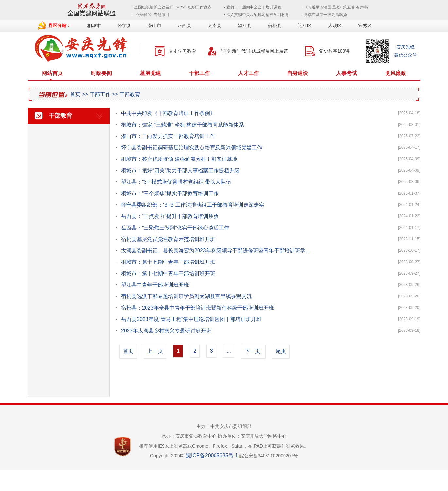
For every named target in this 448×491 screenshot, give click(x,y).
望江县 (245, 25)
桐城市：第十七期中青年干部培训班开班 (168, 262)
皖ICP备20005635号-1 (212, 456)
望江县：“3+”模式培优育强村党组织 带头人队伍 (176, 182)
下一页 (252, 351)
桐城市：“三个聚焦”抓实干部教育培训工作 (170, 193)
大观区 (335, 25)
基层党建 (150, 73)
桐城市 (94, 25)
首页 (75, 94)
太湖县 (215, 25)
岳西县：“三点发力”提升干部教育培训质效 (170, 216)
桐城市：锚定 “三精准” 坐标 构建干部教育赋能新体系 (182, 125)
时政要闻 (101, 73)
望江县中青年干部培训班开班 (155, 285)
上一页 (155, 351)
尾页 (281, 351)
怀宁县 (124, 25)
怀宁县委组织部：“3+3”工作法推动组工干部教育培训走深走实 (193, 205)
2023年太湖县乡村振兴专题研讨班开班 (166, 331)
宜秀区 (365, 25)
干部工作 (199, 73)
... (229, 351)
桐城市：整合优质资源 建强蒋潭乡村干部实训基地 (179, 159)
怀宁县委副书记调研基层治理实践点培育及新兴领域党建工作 (192, 148)
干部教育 (130, 94)
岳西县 (184, 25)
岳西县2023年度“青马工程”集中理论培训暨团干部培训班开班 (191, 319)
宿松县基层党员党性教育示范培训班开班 (168, 239)
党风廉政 (396, 73)
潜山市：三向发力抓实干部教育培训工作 (168, 136)
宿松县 (275, 25)
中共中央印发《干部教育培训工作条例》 (168, 113)
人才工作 (249, 73)
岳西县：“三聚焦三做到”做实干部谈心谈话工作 (175, 228)
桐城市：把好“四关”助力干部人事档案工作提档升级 (180, 170)
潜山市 (154, 25)
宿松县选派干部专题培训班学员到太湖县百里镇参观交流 (186, 296)
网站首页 (52, 73)
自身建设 (298, 73)
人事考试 (347, 73)
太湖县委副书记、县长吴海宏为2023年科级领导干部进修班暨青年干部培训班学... (215, 251)
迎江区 (305, 25)
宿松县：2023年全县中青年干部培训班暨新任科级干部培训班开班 (198, 308)
